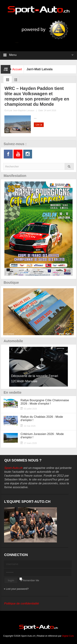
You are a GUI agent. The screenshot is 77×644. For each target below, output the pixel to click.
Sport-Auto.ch (13, 468)
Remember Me (31, 580)
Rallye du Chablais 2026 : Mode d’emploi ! (42, 418)
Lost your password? (17, 589)
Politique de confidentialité (21, 604)
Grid (8, 81)
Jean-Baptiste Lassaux (24, 110)
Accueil (17, 69)
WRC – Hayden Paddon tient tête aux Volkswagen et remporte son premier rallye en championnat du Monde (37, 96)
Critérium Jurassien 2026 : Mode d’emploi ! (42, 436)
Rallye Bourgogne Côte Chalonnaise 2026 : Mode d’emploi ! (45, 402)
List (16, 81)
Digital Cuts (68, 636)
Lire (39, 125)
